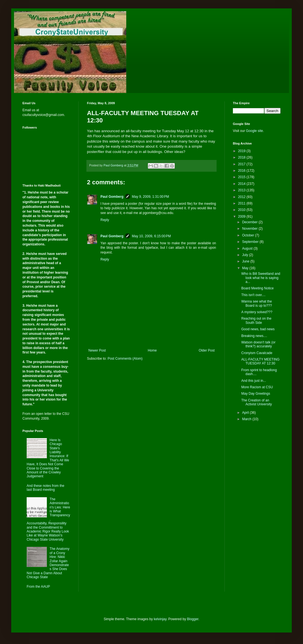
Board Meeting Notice (257, 288)
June (246, 261)
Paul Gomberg (112, 197)
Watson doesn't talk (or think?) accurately (258, 344)
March (247, 419)
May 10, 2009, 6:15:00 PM (151, 236)
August (248, 248)
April (246, 413)
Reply (105, 220)
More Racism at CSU (257, 387)
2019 (242, 151)
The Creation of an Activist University (257, 402)
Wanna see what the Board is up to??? (257, 303)
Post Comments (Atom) (125, 359)
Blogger (193, 619)
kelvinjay (160, 619)
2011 (242, 203)
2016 (242, 171)
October (249, 235)
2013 (242, 190)
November (250, 229)
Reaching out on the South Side (256, 320)
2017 (242, 164)
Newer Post (97, 350)
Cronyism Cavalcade (257, 353)
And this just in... (254, 381)
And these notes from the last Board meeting (45, 488)
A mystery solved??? (257, 312)
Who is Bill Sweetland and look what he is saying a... (261, 278)
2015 (242, 177)
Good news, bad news (258, 329)
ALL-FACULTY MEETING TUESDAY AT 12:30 (260, 361)
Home (152, 350)
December (250, 222)
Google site (254, 131)
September (251, 242)
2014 (242, 184)
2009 (242, 217)
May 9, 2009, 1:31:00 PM (150, 197)
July (246, 255)
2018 (242, 157)
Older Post (207, 350)
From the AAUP (38, 587)
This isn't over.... (253, 295)
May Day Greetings (256, 394)
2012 (242, 197)
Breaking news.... (254, 336)
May (246, 268)
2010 (242, 210)
